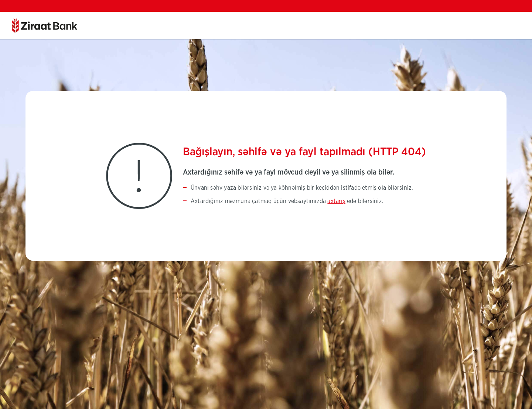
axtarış (336, 201)
